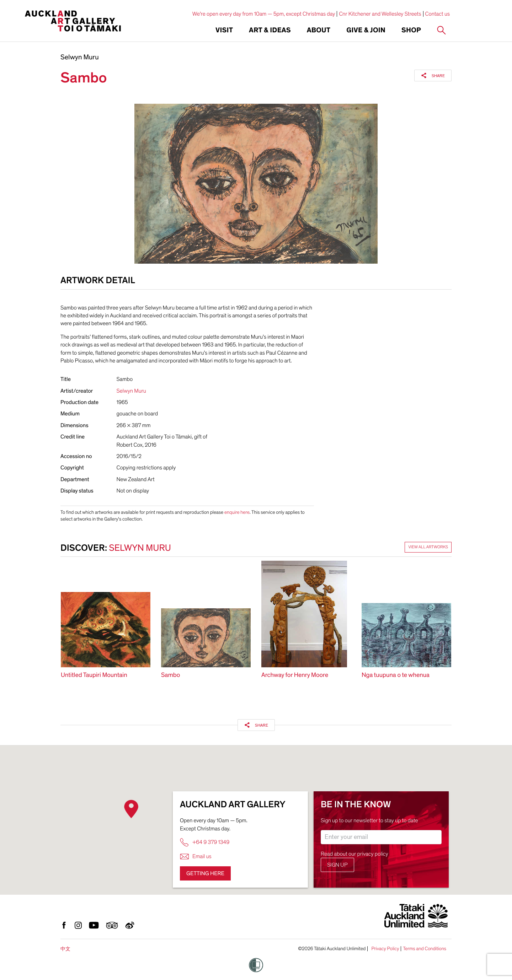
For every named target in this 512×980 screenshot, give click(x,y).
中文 (65, 949)
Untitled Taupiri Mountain (94, 675)
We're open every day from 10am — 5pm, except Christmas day (264, 14)
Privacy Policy (385, 949)
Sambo (170, 675)
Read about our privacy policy (354, 854)
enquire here (237, 512)
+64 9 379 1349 (205, 842)
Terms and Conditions (425, 949)
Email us (196, 857)
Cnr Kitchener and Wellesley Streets (380, 14)
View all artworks (428, 547)
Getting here (205, 873)
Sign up (337, 865)
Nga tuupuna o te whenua (396, 675)
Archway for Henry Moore (295, 675)
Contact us (438, 14)
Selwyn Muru (80, 58)
